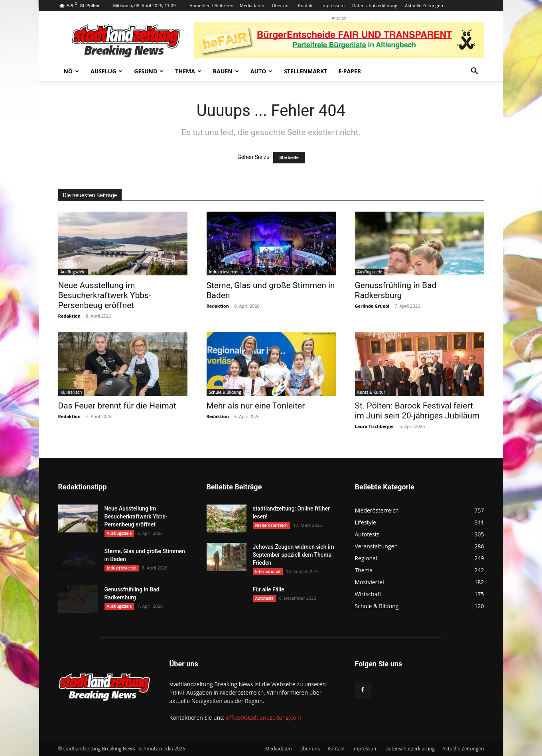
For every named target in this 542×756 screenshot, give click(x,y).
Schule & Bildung (225, 392)
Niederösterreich (272, 525)
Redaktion (69, 316)
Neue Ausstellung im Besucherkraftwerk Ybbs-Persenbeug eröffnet (105, 295)
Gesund (149, 71)
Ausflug (106, 71)
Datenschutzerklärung (375, 5)
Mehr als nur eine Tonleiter (256, 406)
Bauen (226, 71)
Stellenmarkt (305, 71)
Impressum (333, 5)
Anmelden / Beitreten (211, 5)
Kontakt (306, 5)
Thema (188, 71)
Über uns (281, 5)
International (268, 571)
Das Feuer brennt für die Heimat (117, 406)
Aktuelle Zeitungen (424, 5)
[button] (475, 72)
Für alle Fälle (269, 589)
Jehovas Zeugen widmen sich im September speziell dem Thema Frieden (294, 555)
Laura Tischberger (375, 426)
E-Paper (350, 71)
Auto (262, 71)
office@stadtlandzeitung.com (263, 718)
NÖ (72, 71)
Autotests (264, 598)
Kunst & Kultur (372, 392)
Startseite (289, 158)
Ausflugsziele (73, 272)
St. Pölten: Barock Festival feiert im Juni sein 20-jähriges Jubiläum (417, 411)
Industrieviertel (224, 272)
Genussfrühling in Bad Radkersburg (396, 290)
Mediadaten (252, 5)
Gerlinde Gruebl (372, 306)
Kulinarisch (71, 392)
